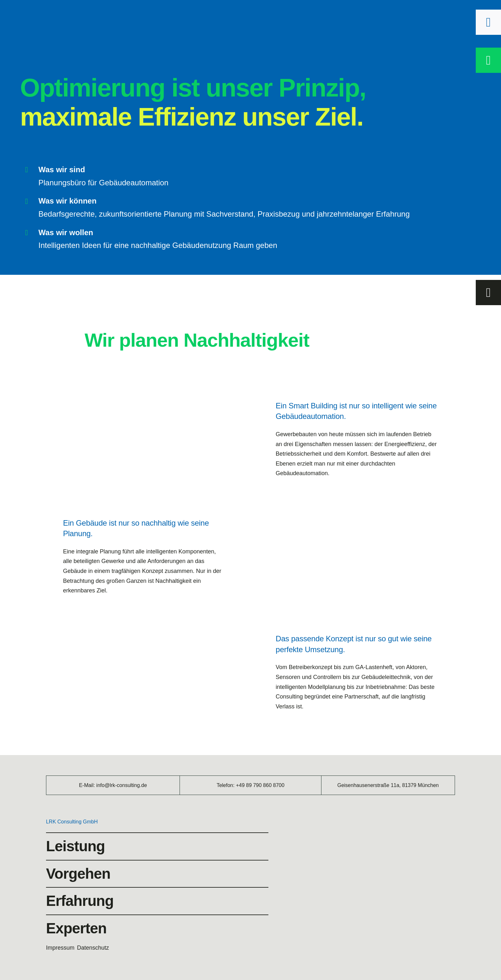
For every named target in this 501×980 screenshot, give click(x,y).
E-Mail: (88, 785)
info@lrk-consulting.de (122, 785)
